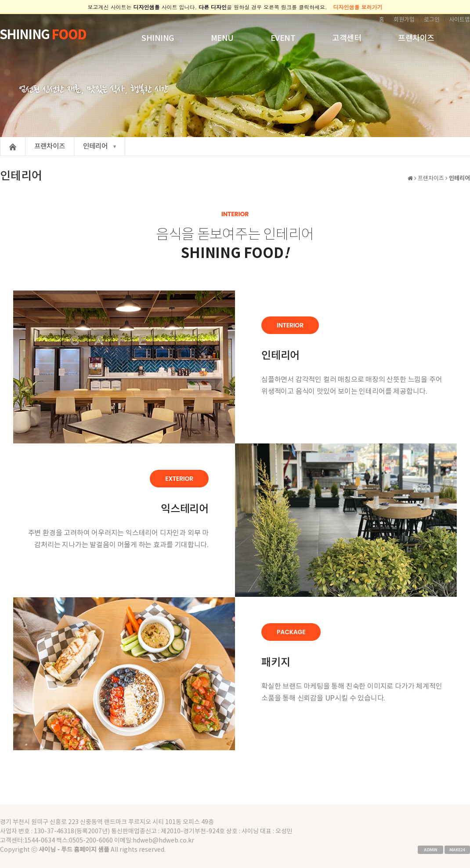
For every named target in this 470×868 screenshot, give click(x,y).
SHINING (158, 38)
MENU (222, 38)
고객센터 (347, 38)
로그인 (432, 20)
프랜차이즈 (416, 38)
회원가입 (404, 20)
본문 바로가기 (0, 14)
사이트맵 (459, 20)
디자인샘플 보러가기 (358, 7)
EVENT (283, 38)
